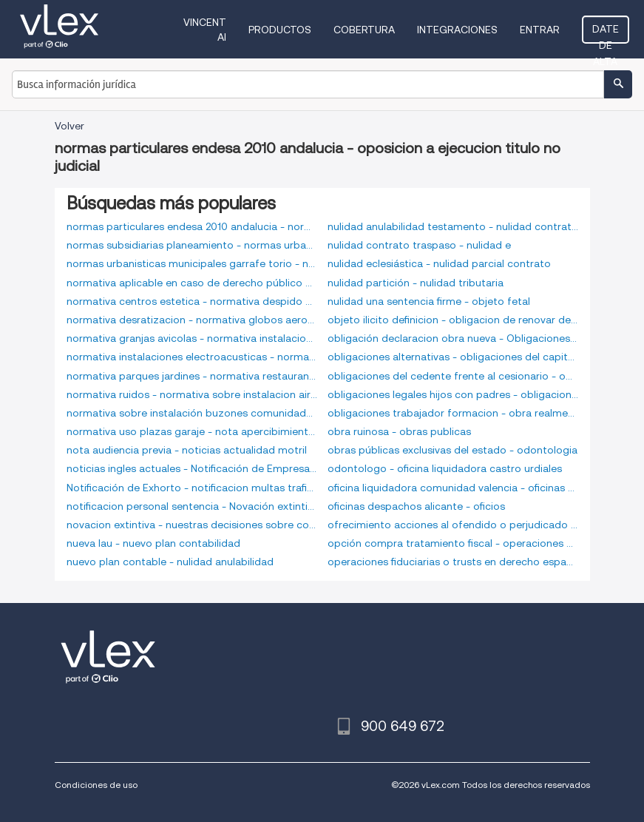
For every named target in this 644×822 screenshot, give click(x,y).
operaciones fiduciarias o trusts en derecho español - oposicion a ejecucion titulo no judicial (453, 562)
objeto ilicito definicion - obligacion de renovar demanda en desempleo (453, 320)
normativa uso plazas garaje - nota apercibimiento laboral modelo (192, 431)
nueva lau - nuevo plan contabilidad (153, 543)
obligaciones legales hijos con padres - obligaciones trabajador (453, 394)
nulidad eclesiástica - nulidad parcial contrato (439, 263)
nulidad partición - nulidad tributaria (416, 283)
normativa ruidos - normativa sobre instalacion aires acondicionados (192, 394)
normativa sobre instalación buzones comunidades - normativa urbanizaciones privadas (192, 413)
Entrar (540, 30)
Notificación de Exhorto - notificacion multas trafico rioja (192, 488)
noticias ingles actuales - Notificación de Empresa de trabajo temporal (192, 468)
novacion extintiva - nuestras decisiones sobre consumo (192, 525)
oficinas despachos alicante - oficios (416, 506)
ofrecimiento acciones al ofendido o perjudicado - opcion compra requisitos (453, 525)
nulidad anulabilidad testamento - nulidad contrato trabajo (453, 226)
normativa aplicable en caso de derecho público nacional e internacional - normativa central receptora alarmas (192, 283)
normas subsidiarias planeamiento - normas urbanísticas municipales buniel (192, 245)
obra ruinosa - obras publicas (399, 431)
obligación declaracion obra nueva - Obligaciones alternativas (453, 338)
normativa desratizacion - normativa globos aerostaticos (192, 320)
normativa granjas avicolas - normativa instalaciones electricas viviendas (192, 338)
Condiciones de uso (96, 785)
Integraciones (457, 30)
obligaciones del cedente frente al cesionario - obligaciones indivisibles (453, 376)
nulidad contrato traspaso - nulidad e (419, 245)
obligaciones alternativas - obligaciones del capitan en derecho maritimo (453, 357)
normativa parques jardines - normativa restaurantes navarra (192, 376)
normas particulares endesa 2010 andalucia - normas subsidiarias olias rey (192, 226)
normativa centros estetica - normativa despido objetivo (192, 301)
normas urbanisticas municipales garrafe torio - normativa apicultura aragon (192, 263)
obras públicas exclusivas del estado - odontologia (453, 450)
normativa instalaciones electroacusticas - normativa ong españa (192, 357)
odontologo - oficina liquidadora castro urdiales (445, 468)
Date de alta (606, 33)
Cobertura (364, 30)
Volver (70, 126)
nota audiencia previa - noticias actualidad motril (187, 450)
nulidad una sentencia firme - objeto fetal (429, 301)
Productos (280, 30)
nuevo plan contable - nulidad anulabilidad (170, 562)
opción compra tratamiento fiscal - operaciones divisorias (453, 543)
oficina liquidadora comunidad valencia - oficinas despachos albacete (453, 488)
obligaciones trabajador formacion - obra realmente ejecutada (453, 413)
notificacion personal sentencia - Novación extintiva (192, 506)
